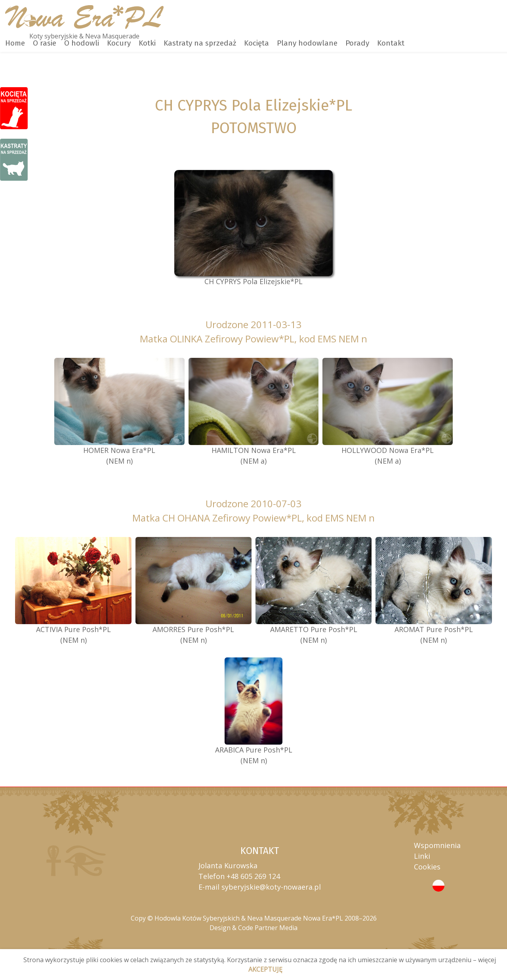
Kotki (147, 43)
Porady (357, 43)
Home (15, 43)
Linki (422, 856)
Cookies (427, 867)
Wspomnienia (437, 845)
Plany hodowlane (307, 43)
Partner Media (276, 928)
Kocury (119, 43)
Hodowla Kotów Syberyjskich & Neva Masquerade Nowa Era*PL (249, 918)
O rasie (45, 43)
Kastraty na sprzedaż (200, 43)
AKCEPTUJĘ (265, 969)
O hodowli (82, 43)
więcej (487, 960)
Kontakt (391, 43)
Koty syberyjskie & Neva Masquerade (84, 36)
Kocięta (256, 43)
